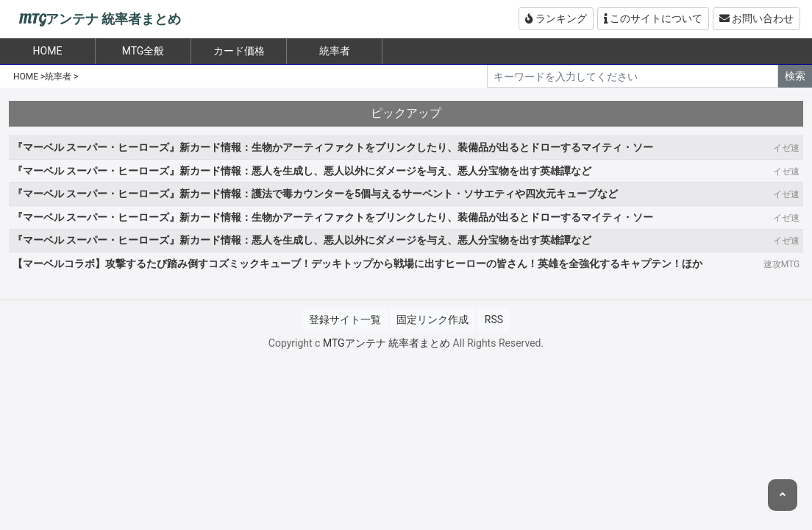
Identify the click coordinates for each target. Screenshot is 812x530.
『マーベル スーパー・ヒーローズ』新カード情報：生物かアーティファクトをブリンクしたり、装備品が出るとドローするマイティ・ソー (333, 147)
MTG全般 (143, 51)
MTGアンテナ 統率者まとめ (100, 20)
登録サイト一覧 (345, 319)
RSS (494, 319)
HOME (26, 77)
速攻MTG (781, 264)
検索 (795, 76)
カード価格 (239, 51)
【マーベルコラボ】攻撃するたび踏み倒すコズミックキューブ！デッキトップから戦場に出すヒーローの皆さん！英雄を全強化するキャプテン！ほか (357, 264)
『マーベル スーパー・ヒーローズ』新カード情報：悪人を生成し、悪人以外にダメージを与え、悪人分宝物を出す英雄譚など (302, 171)
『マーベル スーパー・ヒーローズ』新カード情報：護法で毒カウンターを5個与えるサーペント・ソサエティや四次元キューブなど (316, 194)
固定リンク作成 (432, 319)
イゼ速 (786, 148)
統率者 (335, 51)
